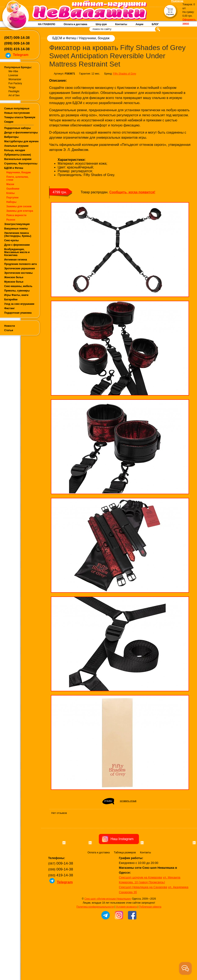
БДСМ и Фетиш (14, 168)
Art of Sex (14, 95)
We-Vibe (13, 71)
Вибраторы (11, 137)
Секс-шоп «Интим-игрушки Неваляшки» (108, 920)
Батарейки (11, 300)
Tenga (12, 87)
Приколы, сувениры (17, 291)
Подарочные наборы (17, 128)
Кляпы (10, 193)
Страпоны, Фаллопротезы (21, 164)
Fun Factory (15, 83)
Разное (11, 220)
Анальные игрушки (16, 146)
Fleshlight (14, 91)
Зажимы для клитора (20, 211)
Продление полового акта (20, 264)
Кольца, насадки (15, 150)
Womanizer (15, 79)
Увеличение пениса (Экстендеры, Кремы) (18, 234)
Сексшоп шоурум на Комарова (140, 899)
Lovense (13, 75)
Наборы (11, 202)
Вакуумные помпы (16, 229)
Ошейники (13, 189)
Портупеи (12, 198)
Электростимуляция (17, 224)
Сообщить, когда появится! (132, 192)
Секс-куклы (12, 240)
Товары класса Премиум (20, 117)
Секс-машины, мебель (18, 286)
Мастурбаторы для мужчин (21, 141)
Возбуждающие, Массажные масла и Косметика (17, 252)
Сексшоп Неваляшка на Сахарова (143, 909)
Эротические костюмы (18, 273)
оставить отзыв (128, 801)
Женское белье (14, 277)
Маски (10, 184)
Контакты (121, 24)
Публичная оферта (150, 928)
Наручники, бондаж (19, 172)
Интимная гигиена (16, 260)
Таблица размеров (125, 874)
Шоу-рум (101, 24)
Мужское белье (14, 282)
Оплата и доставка (75, 24)
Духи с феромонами (17, 245)
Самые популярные (17, 108)
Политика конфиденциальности (95, 928)
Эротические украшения (20, 268)
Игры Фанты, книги (16, 295)
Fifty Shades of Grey (124, 74)
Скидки (9, 122)
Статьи (9, 330)
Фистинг (10, 308)
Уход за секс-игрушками (19, 304)
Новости (10, 326)
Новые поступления (17, 113)
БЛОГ (155, 24)
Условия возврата (126, 928)
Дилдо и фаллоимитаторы (21, 133)
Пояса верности (16, 215)
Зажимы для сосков (19, 206)
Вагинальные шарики (18, 159)
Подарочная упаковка (18, 313)
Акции (139, 24)
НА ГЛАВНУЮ (47, 24)
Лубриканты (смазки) (18, 155)
